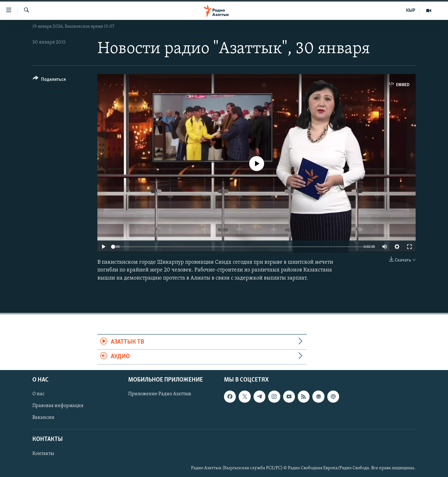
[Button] (49, 80)
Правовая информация (58, 406)
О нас (38, 394)
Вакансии (43, 418)
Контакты (43, 453)
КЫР (411, 11)
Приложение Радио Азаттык (160, 394)
